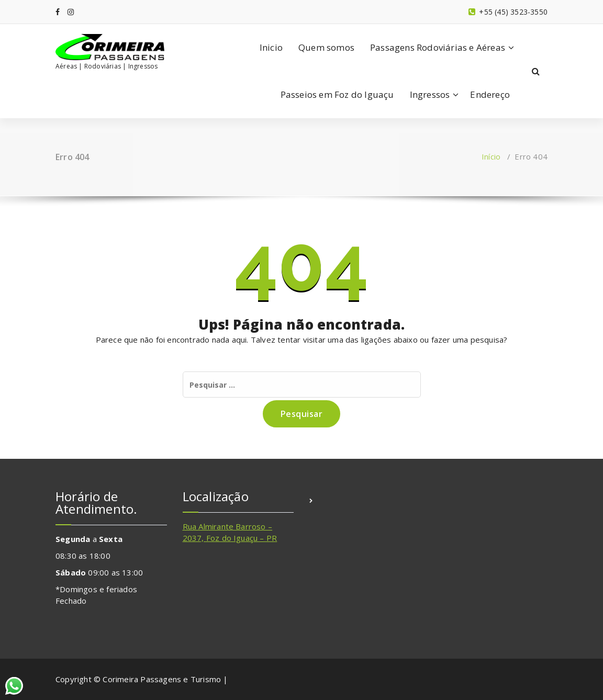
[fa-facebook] (58, 12)
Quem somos (326, 47)
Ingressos (430, 94)
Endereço (490, 94)
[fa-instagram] (71, 12)
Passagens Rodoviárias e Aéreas (438, 47)
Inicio (271, 47)
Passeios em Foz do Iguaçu (337, 94)
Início (491, 156)
